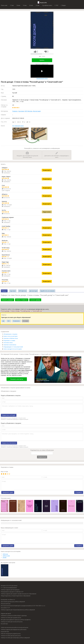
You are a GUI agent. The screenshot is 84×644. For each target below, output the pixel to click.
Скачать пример (35, 300)
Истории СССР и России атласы (9, 586)
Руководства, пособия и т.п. (8, 600)
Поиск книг (4, 5)
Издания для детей (6, 614)
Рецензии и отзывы (9, 340)
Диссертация (37, 111)
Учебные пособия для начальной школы (12, 622)
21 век (38, 5)
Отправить (79, 492)
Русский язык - (5, 624)
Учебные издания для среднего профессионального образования (19, 594)
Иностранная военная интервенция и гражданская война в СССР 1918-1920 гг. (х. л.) (23, 606)
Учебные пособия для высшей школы (11, 636)
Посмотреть (47, 170)
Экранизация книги (42, 72)
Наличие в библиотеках (11, 338)
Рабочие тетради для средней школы (11, 634)
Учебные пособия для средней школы (11, 618)
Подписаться (42, 457)
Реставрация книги (18, 126)
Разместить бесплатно (9, 443)
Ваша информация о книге (9, 528)
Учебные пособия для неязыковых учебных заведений (15, 638)
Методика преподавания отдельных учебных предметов (16, 620)
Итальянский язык (6, 604)
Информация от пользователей (13, 347)
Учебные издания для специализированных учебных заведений (18, 610)
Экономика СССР (5, 608)
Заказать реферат (8, 300)
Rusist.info (43, 3)
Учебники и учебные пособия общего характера (14, 616)
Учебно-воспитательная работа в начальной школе (15, 628)
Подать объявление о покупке (11, 395)
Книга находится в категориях (13, 349)
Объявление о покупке (10, 334)
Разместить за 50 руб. (9, 415)
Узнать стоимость (22, 300)
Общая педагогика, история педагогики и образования (16, 596)
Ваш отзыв (4, 472)
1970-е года (6, 556)
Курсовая (21, 111)
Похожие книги (8, 343)
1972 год (5, 554)
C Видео (63, 5)
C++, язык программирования (9, 588)
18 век (18, 5)
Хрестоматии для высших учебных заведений (13, 602)
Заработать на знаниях (47, 291)
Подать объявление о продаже (11, 423)
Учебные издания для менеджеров (10, 590)
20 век (31, 5)
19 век (25, 5)
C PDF (56, 5)
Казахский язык (5, 632)
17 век (12, 5)
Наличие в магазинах (10, 345)
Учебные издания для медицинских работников (14, 630)
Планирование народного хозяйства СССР (12, 592)
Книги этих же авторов (10, 336)
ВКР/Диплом (28, 111)
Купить (42, 60)
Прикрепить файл (8, 492)
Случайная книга (47, 5)
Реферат (15, 111)
